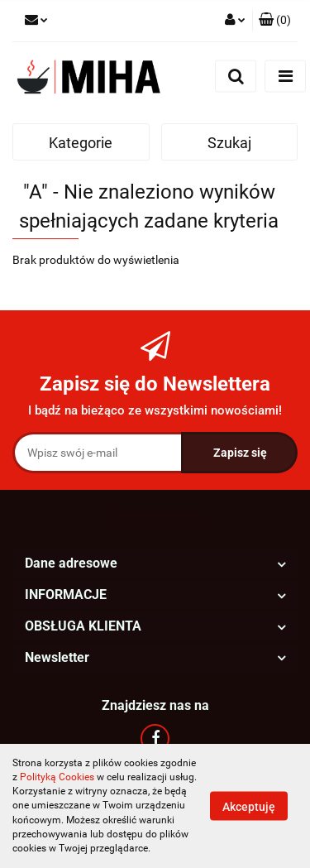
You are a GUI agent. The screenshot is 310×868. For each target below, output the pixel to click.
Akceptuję (249, 807)
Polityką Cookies (57, 777)
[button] (275, 21)
